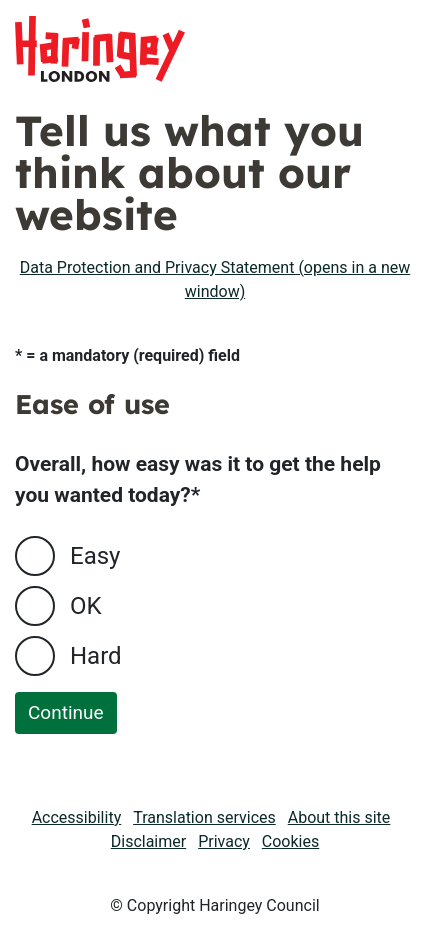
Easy (95, 556)
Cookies (290, 841)
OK (86, 606)
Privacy (224, 841)
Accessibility (77, 817)
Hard (96, 656)
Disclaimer (148, 841)
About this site (339, 817)
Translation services (204, 817)
